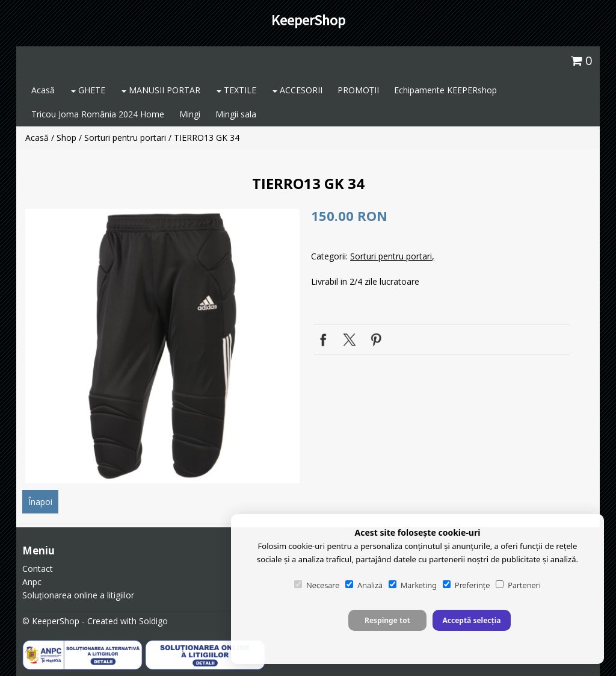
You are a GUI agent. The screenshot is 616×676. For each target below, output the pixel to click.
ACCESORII (297, 90)
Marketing (413, 585)
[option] (162, 346)
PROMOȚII (358, 90)
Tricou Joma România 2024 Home (98, 114)
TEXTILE (236, 90)
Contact (38, 569)
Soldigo (153, 621)
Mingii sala (236, 114)
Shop (66, 138)
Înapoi (40, 502)
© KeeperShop (51, 621)
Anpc (32, 582)
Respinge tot (387, 620)
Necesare (317, 585)
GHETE (88, 90)
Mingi (190, 114)
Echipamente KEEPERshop (445, 90)
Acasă (43, 90)
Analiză (364, 585)
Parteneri (518, 585)
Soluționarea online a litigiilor (78, 595)
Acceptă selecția (471, 620)
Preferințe (466, 585)
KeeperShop (308, 20)
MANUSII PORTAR (161, 90)
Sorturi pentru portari (125, 138)
